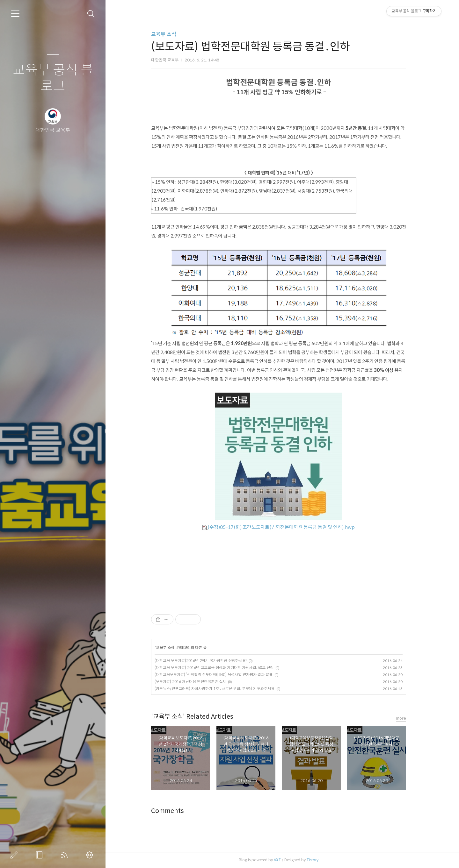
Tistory (316, 860)
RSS (66, 855)
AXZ (281, 860)
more (405, 718)
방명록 (40, 855)
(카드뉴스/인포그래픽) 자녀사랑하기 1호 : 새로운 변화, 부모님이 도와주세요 (218, 689)
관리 (91, 855)
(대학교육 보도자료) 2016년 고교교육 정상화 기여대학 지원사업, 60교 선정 (218, 668)
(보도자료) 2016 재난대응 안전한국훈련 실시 (194, 682)
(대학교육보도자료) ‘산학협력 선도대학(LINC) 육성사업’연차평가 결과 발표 (217, 675)
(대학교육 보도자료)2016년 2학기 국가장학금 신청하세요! (204, 661)
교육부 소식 (168, 34)
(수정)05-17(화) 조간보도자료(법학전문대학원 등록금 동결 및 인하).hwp (282, 527)
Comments (171, 811)
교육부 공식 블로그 (53, 78)
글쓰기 (15, 855)
